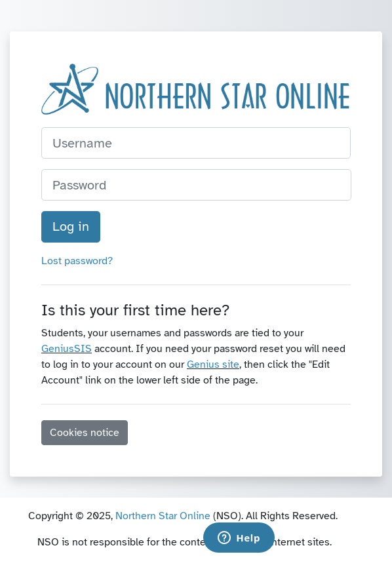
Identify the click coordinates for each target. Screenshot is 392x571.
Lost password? (77, 261)
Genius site (213, 364)
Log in (71, 226)
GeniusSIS (67, 349)
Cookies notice (85, 433)
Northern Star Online (163, 516)
